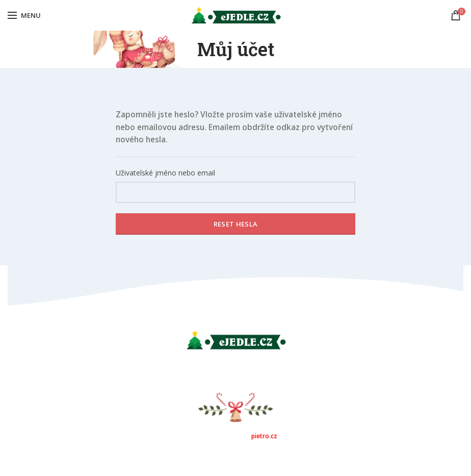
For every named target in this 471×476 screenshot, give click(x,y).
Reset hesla (235, 224)
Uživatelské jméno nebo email (165, 173)
